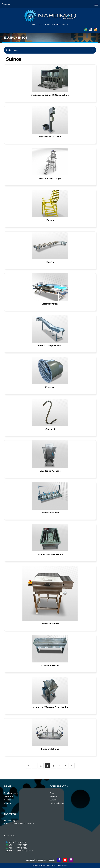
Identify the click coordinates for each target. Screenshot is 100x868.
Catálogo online (11, 793)
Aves (52, 793)
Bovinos (53, 796)
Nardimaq (6, 4)
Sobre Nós (9, 796)
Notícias (8, 800)
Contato (8, 803)
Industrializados (57, 803)
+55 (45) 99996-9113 (17, 845)
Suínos (53, 800)
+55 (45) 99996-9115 (17, 848)
